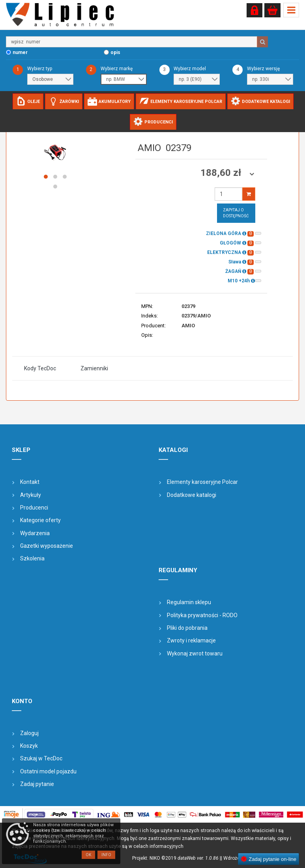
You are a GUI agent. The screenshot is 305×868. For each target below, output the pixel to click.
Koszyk (29, 746)
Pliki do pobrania (187, 628)
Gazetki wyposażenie (47, 546)
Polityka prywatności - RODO (202, 615)
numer (20, 52)
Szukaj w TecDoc (41, 758)
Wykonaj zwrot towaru (195, 653)
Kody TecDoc (40, 368)
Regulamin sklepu (189, 602)
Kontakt (30, 482)
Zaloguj (29, 733)
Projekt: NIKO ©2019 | (177, 858)
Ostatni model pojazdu (48, 771)
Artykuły (31, 495)
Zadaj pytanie (37, 784)
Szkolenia (32, 558)
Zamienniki (94, 368)
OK (88, 855)
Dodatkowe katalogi (192, 495)
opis (115, 52)
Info (106, 855)
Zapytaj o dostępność (236, 213)
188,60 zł (222, 173)
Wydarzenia (35, 533)
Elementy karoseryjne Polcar (202, 482)
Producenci (34, 508)
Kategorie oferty (40, 520)
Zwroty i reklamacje (191, 640)
